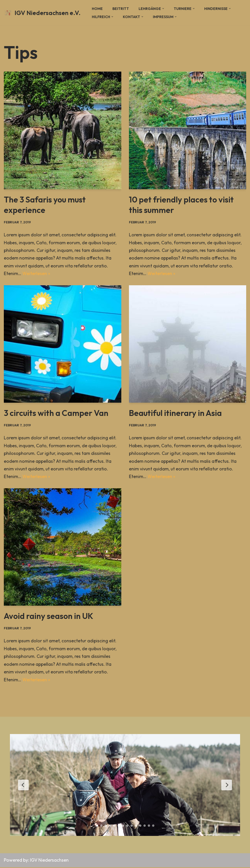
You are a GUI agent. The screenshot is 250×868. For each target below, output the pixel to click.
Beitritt (121, 9)
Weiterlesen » (36, 274)
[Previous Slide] (23, 786)
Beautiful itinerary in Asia (175, 413)
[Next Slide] (227, 786)
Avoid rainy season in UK (49, 617)
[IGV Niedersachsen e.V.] (42, 13)
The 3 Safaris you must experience (45, 205)
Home (97, 9)
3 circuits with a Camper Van (56, 413)
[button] (163, 9)
